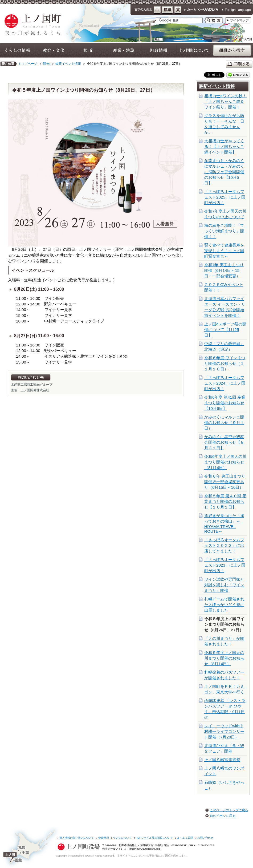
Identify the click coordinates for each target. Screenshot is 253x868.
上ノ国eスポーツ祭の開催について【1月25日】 (225, 330)
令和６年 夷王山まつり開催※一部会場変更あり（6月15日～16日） (225, 482)
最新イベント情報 (68, 64)
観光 (46, 64)
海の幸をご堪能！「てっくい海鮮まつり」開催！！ (224, 231)
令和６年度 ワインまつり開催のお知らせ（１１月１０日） (225, 363)
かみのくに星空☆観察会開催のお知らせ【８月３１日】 (224, 442)
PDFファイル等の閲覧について (154, 838)
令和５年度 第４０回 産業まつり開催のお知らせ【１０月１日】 (225, 501)
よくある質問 (185, 838)
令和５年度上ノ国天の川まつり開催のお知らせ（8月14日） (224, 658)
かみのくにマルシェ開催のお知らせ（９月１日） (224, 423)
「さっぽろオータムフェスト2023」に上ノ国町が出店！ (225, 565)
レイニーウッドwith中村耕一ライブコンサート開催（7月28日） (224, 731)
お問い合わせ (205, 838)
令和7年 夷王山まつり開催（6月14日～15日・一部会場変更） (224, 270)
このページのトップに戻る (229, 810)
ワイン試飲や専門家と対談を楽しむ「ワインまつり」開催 (224, 585)
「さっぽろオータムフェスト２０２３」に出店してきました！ (224, 545)
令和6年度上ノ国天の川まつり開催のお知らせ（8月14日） (225, 462)
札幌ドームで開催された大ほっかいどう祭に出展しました (224, 605)
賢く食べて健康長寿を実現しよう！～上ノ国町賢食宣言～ (224, 251)
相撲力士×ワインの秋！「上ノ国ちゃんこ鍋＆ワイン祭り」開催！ (225, 101)
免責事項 (104, 838)
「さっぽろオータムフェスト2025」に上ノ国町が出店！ (225, 197)
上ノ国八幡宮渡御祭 (222, 760)
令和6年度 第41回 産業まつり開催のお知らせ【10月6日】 (225, 403)
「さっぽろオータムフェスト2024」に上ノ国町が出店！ (225, 383)
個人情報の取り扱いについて (77, 838)
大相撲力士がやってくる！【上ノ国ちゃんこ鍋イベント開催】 (224, 146)
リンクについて (122, 838)
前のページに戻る (223, 816)
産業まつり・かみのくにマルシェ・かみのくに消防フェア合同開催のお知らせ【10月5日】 (224, 172)
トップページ (28, 64)
